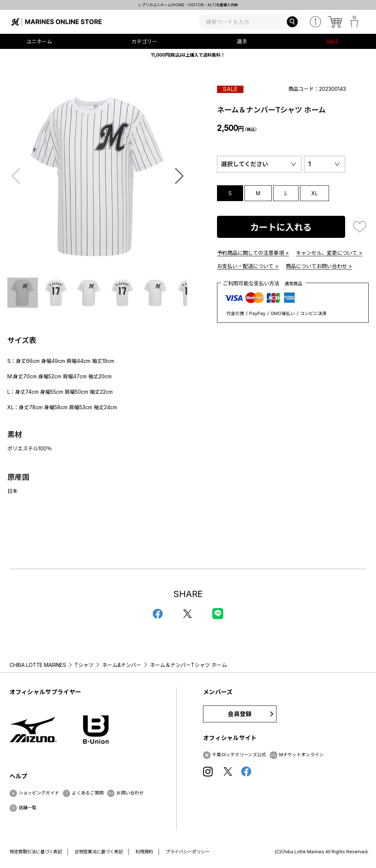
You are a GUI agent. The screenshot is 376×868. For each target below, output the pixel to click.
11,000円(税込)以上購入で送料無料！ (188, 55)
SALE (332, 41)
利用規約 (144, 852)
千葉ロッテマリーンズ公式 (239, 755)
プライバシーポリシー (188, 852)
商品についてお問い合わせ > (319, 266)
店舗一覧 (28, 808)
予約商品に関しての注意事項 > (253, 253)
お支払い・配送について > (248, 266)
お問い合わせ (130, 793)
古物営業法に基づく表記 (99, 852)
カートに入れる (281, 227)
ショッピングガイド (39, 793)
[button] (179, 176)
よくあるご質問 (88, 793)
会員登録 (240, 714)
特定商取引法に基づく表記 (36, 852)
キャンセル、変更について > (329, 253)
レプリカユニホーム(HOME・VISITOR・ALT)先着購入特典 (188, 5)
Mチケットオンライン (301, 755)
